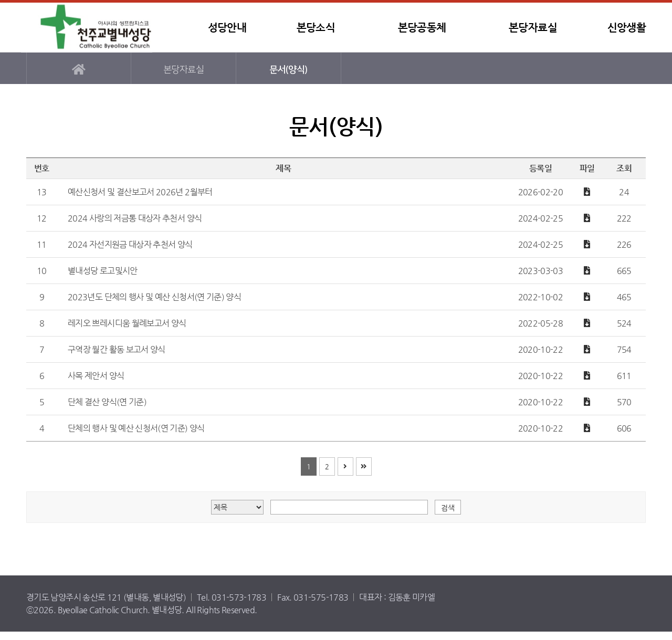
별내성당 (87, 28)
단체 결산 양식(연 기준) (107, 402)
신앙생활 (627, 28)
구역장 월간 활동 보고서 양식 (117, 349)
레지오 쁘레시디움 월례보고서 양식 (127, 323)
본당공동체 (422, 28)
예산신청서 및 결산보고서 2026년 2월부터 (140, 192)
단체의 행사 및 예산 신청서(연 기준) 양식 (136, 428)
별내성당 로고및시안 (103, 271)
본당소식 (316, 28)
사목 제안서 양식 (96, 376)
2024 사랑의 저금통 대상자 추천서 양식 (135, 218)
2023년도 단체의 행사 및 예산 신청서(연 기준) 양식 (154, 297)
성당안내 (227, 28)
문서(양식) (288, 70)
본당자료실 (533, 28)
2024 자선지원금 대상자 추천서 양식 (130, 244)
